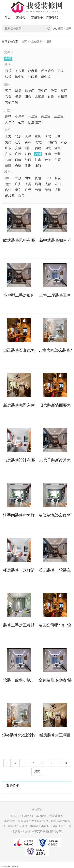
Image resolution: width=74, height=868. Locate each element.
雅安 (58, 178)
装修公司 (22, 18)
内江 (8, 190)
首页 (7, 18)
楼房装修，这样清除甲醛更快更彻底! (19, 570)
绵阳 (38, 190)
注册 (69, 28)
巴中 (48, 178)
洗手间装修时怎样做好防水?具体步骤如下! (19, 515)
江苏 (64, 142)
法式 (8, 77)
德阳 (48, 190)
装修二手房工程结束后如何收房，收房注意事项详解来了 (19, 625)
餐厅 (64, 91)
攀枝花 (10, 196)
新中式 (46, 77)
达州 (8, 184)
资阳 (38, 178)
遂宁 (18, 190)
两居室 (46, 116)
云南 (8, 160)
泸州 (58, 190)
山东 (8, 148)
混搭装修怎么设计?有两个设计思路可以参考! (19, 735)
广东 (8, 154)
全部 (8, 59)
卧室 (54, 91)
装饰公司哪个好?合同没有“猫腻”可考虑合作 (55, 625)
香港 (28, 166)
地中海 (20, 77)
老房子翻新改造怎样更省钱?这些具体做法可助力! (55, 460)
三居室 (59, 116)
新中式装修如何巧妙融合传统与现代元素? (55, 240)
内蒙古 (52, 142)
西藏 (18, 160)
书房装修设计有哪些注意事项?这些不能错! (19, 460)
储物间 (30, 91)
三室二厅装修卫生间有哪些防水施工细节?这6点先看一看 (55, 295)
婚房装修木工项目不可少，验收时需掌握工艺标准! (55, 735)
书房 (18, 97)
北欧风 (33, 77)
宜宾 (28, 184)
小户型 (20, 116)
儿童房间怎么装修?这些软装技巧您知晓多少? (55, 350)
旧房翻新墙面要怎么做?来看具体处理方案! (55, 405)
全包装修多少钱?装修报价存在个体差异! (55, 680)
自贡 (21, 196)
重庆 (38, 136)
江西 (28, 154)
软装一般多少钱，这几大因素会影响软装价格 (19, 680)
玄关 (8, 97)
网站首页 (37, 809)
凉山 (8, 178)
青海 (48, 160)
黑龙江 (39, 142)
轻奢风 (33, 71)
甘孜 (18, 178)
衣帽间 (62, 97)
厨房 (18, 91)
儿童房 (39, 97)
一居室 (33, 116)
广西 (18, 154)
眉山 (38, 184)
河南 (8, 142)
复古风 (20, 71)
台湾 (18, 166)
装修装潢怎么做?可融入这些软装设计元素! (55, 515)
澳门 (38, 166)
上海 (8, 136)
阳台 (28, 97)
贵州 (58, 154)
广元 (28, 190)
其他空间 (11, 103)
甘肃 (38, 160)
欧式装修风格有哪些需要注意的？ (19, 240)
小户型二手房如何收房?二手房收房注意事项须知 (19, 295)
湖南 (58, 148)
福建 (38, 148)
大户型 (10, 122)
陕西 (28, 160)
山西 (58, 136)
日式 (8, 71)
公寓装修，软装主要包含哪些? (55, 570)
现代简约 (47, 71)
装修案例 (37, 18)
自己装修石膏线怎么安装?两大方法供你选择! (19, 350)
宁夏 (58, 160)
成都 (48, 184)
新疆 (8, 166)
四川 (50, 42)
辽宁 (18, 142)
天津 (28, 136)
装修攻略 (52, 18)
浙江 (28, 148)
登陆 (60, 28)
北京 (18, 136)
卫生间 (43, 91)
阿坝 (28, 178)
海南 (48, 154)
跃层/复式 (35, 122)
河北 (48, 136)
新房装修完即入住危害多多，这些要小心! (19, 405)
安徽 (18, 148)
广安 (18, 184)
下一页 (64, 763)
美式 (60, 71)
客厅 (8, 91)
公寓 (21, 122)
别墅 (8, 116)
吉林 (28, 142)
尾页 (37, 772)
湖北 (48, 148)
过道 (51, 97)
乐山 (58, 184)
